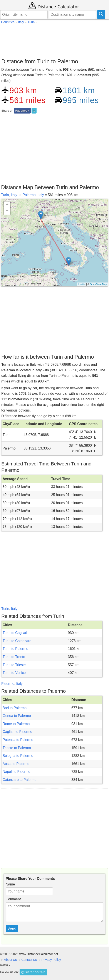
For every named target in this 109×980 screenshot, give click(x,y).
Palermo (29, 195)
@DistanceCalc (33, 972)
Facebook (22, 111)
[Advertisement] (54, 41)
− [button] (7, 211)
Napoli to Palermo (16, 772)
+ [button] (7, 205)
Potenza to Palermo (18, 740)
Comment (13, 899)
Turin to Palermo (15, 649)
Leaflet (82, 284)
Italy (14, 195)
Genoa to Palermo (17, 716)
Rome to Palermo (16, 724)
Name (10, 884)
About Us (10, 960)
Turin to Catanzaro (17, 641)
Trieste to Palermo (17, 748)
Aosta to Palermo (16, 764)
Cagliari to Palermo (17, 732)
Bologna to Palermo (18, 756)
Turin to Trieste (14, 665)
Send (12, 928)
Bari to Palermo (15, 708)
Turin (5, 195)
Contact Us (29, 960)
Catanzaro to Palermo (20, 780)
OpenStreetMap (98, 284)
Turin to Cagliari (15, 633)
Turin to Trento (14, 657)
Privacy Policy (51, 960)
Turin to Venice (14, 673)
